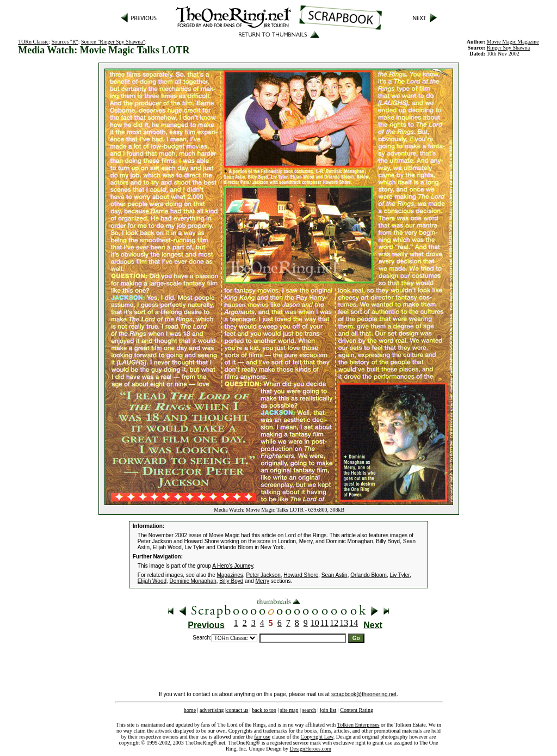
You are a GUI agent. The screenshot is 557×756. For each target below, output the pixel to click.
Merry (263, 581)
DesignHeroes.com (311, 749)
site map (289, 710)
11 (324, 623)
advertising (212, 710)
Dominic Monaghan (193, 581)
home (190, 710)
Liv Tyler (400, 575)
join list (328, 710)
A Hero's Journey (233, 566)
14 (354, 623)
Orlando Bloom (369, 575)
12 (334, 623)
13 (344, 623)
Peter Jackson (263, 575)
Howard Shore (301, 575)
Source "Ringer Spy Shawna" (113, 42)
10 (315, 623)
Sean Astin (335, 575)
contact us (237, 710)
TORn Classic (33, 42)
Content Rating (357, 710)
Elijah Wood (152, 581)
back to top (264, 710)
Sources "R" (65, 42)
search (309, 710)
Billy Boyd (231, 581)
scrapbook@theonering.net (364, 694)
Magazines (230, 575)
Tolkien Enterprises (358, 725)
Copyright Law (317, 737)
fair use (262, 737)
